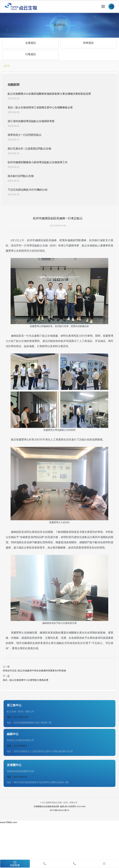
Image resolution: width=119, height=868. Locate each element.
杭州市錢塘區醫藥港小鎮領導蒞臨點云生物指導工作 (38, 162)
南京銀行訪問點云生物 (21, 176)
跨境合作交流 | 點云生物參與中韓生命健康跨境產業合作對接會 (34, 671)
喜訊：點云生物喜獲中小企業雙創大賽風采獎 (26, 680)
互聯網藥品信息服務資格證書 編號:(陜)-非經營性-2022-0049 (60, 806)
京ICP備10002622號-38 (60, 810)
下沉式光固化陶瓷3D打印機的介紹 (28, 190)
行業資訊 (31, 54)
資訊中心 (60, 25)
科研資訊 (88, 43)
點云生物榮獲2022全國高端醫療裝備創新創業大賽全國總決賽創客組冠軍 (49, 94)
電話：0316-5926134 (17, 777)
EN (111, 6)
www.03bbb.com (9, 822)
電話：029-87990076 (17, 746)
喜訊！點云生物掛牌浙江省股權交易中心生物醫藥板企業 (40, 107)
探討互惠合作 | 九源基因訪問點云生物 (29, 149)
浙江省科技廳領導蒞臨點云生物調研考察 (31, 121)
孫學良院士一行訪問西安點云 (25, 135)
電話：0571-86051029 (17, 717)
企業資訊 (31, 43)
